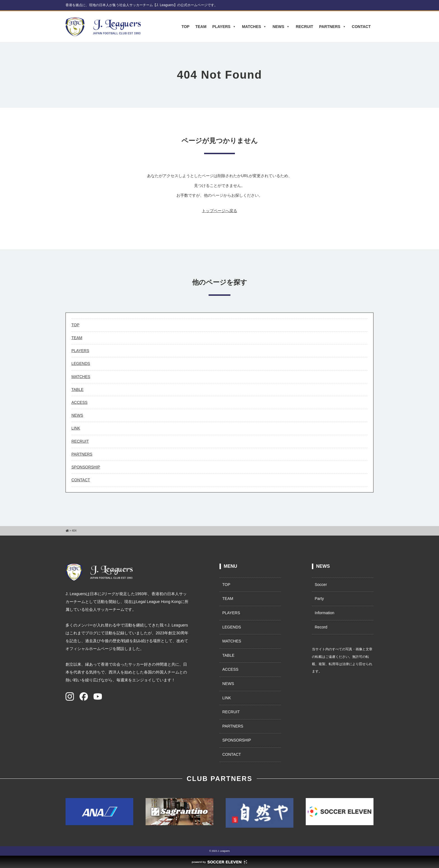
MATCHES (254, 27)
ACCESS (80, 402)
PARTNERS (333, 27)
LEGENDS (81, 363)
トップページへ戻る (219, 211)
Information (324, 613)
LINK (76, 428)
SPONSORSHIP (86, 467)
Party (319, 599)
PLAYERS (224, 27)
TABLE (77, 390)
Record (321, 627)
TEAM (201, 27)
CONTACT (361, 27)
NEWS (281, 27)
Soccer (321, 585)
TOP (185, 27)
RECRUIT (304, 27)
